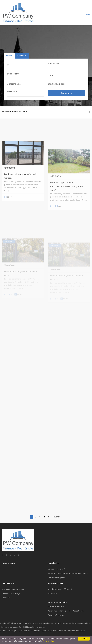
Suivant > (56, 517)
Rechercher (66, 93)
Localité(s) (54, 75)
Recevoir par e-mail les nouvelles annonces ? (68, 573)
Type (9, 65)
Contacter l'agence (56, 578)
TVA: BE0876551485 (56, 607)
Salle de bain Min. (56, 84)
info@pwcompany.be (57, 602)
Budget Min (54, 64)
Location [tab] (22, 56)
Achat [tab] (9, 56)
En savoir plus (48, 641)
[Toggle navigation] (88, 13)
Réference (12, 92)
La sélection (11, 594)
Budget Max (13, 74)
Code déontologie (8, 631)
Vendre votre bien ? (56, 569)
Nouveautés (7, 598)
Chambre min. (14, 84)
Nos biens (13, 589)
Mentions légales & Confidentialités (16, 623)
